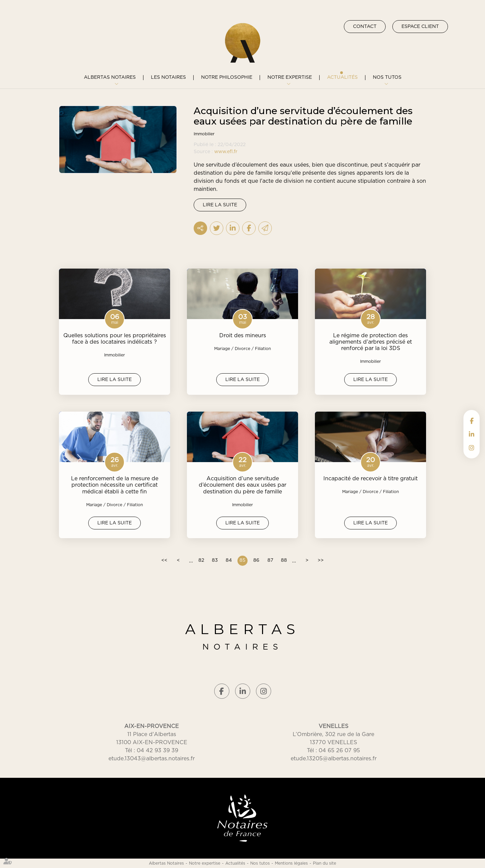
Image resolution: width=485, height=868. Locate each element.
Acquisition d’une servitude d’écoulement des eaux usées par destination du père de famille (243, 485)
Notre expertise (290, 77)
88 (284, 560)
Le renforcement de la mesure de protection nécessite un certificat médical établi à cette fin (115, 485)
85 (243, 560)
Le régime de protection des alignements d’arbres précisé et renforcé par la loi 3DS (371, 342)
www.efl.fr (226, 152)
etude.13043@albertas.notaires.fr (152, 759)
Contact (365, 27)
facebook (472, 421)
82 (201, 560)
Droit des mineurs (243, 336)
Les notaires (168, 77)
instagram (472, 448)
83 (215, 560)
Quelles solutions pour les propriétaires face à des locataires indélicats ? (115, 339)
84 (229, 560)
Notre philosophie (227, 77)
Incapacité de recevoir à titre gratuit (370, 479)
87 (270, 560)
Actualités (342, 77)
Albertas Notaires (110, 77)
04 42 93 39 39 (157, 751)
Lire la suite (220, 205)
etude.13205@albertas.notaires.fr (334, 759)
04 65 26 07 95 (339, 751)
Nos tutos (387, 77)
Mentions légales (291, 863)
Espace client (420, 27)
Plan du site (325, 863)
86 (256, 560)
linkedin (472, 434)
